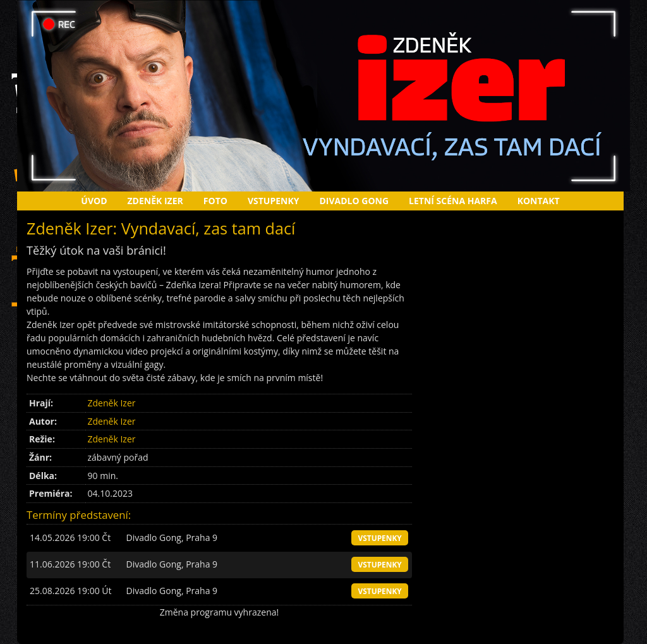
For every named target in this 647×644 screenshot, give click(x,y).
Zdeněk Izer (155, 201)
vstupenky (379, 538)
